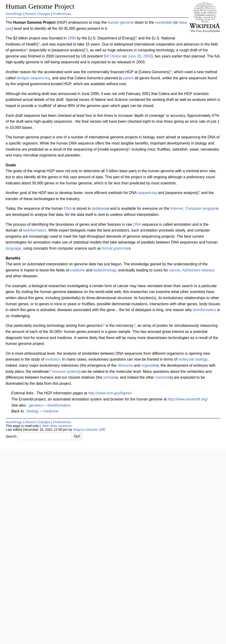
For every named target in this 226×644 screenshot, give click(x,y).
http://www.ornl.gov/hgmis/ (110, 393)
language (13, 248)
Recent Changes (38, 14)
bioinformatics (35, 230)
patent (128, 78)
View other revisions (57, 426)
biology (33, 411)
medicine (78, 270)
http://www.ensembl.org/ (188, 399)
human (113, 22)
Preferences (62, 14)
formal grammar (115, 248)
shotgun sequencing (33, 78)
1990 (72, 38)
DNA (68, 208)
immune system (65, 372)
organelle (149, 365)
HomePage (14, 14)
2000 (147, 56)
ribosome (125, 365)
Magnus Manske (85, 430)
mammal (162, 377)
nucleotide (164, 22)
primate (110, 377)
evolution (53, 359)
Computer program (201, 208)
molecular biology (193, 359)
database (100, 208)
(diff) (102, 430)
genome (127, 22)
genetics (36, 405)
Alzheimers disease (198, 270)
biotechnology (105, 270)
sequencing (147, 193)
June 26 (134, 56)
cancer (175, 270)
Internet (177, 208)
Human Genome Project (40, 6)
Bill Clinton (113, 56)
